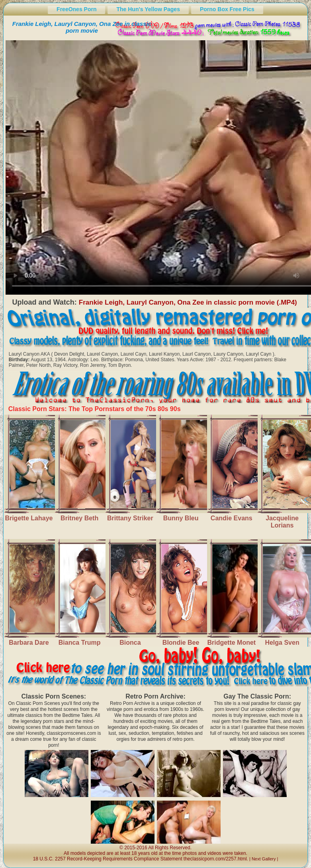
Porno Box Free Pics (227, 9)
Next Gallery (264, 859)
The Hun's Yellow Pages (148, 9)
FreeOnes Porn (76, 9)
